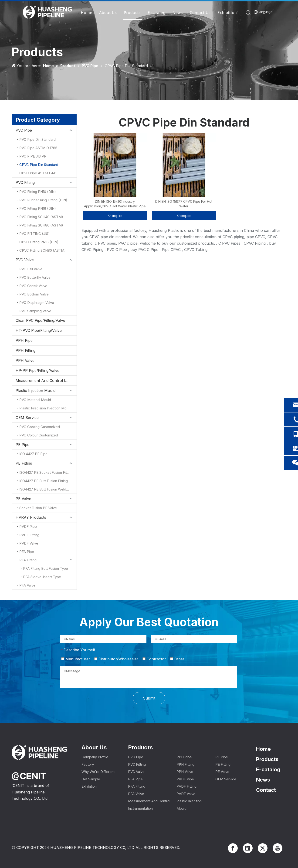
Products (132, 13)
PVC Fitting (25, 182)
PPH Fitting (25, 350)
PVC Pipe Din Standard (37, 139)
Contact (266, 790)
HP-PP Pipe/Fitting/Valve (37, 371)
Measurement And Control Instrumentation (46, 381)
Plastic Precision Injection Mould (45, 408)
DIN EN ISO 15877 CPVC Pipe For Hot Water (184, 204)
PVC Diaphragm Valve (37, 303)
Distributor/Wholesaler (116, 659)
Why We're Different (98, 772)
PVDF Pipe (28, 527)
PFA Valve (27, 585)
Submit (149, 698)
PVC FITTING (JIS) (34, 234)
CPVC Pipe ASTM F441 (38, 173)
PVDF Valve (29, 543)
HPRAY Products (31, 517)
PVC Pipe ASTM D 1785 (38, 148)
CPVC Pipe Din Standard (39, 165)
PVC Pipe (24, 130)
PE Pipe (22, 445)
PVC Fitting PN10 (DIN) (38, 192)
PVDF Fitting (29, 535)
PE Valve (23, 499)
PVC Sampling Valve (35, 311)
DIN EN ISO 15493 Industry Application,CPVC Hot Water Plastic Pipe (115, 204)
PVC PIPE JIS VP (33, 156)
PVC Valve (25, 260)
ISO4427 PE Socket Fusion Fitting (46, 472)
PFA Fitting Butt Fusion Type (46, 568)
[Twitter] (263, 848)
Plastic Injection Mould (36, 391)
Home (87, 13)
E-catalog (157, 13)
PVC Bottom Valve (34, 294)
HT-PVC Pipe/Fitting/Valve (39, 330)
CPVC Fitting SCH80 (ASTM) (42, 250)
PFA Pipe (27, 552)
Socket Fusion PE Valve (38, 508)
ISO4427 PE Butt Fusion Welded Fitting (48, 489)
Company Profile (95, 757)
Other (177, 659)
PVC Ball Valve (31, 269)
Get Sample (91, 779)
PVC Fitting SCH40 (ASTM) (41, 217)
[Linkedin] (248, 848)
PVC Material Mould (35, 400)
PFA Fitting (28, 560)
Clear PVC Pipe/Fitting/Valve (40, 320)
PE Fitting (24, 463)
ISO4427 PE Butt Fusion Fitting (44, 481)
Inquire (115, 216)
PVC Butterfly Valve (35, 277)
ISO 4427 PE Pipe (33, 454)
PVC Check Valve (33, 286)
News (178, 13)
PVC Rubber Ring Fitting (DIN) (43, 200)
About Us (108, 13)
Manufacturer (76, 659)
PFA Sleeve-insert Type (42, 577)
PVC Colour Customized (39, 435)
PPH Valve (25, 360)
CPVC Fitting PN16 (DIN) (39, 242)
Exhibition (227, 13)
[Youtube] (278, 848)
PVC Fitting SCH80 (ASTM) (41, 225)
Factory (88, 764)
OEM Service (27, 418)
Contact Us (200, 13)
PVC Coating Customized (40, 427)
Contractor (154, 659)
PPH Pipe (24, 340)
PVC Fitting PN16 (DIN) (38, 208)
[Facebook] (233, 848)
